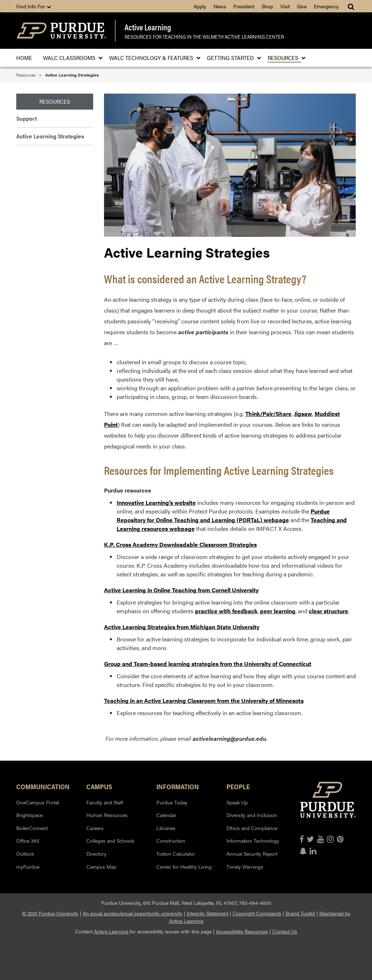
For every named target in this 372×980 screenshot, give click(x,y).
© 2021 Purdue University (50, 913)
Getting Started (232, 58)
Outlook (25, 854)
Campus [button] (99, 786)
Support (27, 118)
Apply (200, 6)
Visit (285, 6)
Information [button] (178, 786)
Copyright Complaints (257, 913)
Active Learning (148, 27)
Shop (267, 6)
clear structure (328, 611)
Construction (171, 841)
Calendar (166, 815)
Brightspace (29, 815)
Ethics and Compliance (252, 828)
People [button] (238, 786)
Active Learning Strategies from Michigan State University (182, 627)
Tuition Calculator (176, 854)
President (244, 6)
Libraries (166, 828)
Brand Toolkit (300, 913)
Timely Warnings (245, 867)
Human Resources (107, 815)
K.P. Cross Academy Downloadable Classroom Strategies (180, 544)
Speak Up (237, 802)
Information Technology (253, 841)
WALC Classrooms (71, 58)
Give (302, 6)
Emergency (326, 6)
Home (24, 58)
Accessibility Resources (242, 931)
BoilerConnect (32, 828)
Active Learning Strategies (50, 136)
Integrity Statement (207, 913)
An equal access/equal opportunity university (133, 913)
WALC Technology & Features (153, 58)
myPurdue (28, 867)
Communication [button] (43, 786)
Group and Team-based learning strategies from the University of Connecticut (208, 664)
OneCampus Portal (38, 802)
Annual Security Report (252, 854)
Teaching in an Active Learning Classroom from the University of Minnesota (204, 700)
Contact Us (285, 931)
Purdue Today (172, 802)
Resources (284, 58)
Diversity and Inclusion (252, 815)
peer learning (278, 611)
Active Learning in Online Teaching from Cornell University (181, 590)
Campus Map (101, 867)
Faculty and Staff (105, 802)
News (220, 6)
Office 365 (28, 841)
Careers (95, 828)
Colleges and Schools (110, 841)
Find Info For (34, 6)
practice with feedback (226, 611)
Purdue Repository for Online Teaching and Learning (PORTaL (223, 515)
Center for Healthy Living (184, 867)
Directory (96, 854)
